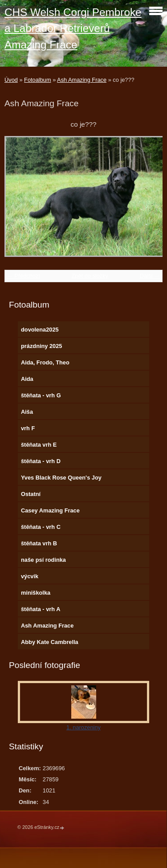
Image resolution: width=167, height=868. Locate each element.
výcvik (30, 576)
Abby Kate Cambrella (50, 642)
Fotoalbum (37, 80)
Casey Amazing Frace (50, 510)
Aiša (27, 412)
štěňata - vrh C (41, 527)
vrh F (28, 428)
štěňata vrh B (39, 543)
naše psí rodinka (43, 560)
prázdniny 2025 (41, 346)
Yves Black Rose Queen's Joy (61, 478)
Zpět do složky (90, 276)
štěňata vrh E (39, 445)
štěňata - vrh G (41, 395)
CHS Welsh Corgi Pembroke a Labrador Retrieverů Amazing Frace (73, 28)
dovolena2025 (40, 330)
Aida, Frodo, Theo (45, 362)
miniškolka (36, 593)
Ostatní (31, 494)
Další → (150, 276)
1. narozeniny (83, 727)
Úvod (11, 80)
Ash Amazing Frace (82, 80)
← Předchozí (24, 276)
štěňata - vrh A (41, 609)
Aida (27, 379)
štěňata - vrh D (41, 461)
